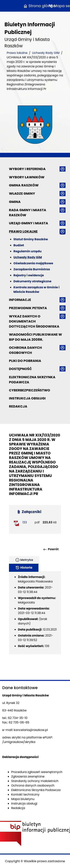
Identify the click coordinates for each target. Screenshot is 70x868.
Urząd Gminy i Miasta (29, 223)
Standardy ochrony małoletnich (35, 781)
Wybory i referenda (27, 169)
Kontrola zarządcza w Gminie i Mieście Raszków (36, 290)
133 (25, 522)
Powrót (51, 549)
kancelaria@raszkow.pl (31, 730)
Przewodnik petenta (28, 308)
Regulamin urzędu (27, 251)
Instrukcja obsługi (27, 398)
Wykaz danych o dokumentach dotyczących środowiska (34, 321)
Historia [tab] (24, 568)
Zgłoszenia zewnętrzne (28, 776)
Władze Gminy (22, 193)
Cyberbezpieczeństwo (29, 390)
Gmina (15, 202)
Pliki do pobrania (25, 361)
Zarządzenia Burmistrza (32, 269)
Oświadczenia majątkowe (33, 263)
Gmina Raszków (24, 185)
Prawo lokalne (17, 53)
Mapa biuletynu (23, 799)
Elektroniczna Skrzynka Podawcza (32, 380)
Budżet (19, 245)
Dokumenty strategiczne (32, 281)
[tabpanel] (35, 613)
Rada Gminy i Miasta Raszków (28, 212)
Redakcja (18, 406)
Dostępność (20, 369)
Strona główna (39, 6)
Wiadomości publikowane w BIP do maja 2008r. (35, 337)
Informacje (20, 300)
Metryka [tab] (24, 560)
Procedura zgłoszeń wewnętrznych (37, 772)
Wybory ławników (27, 177)
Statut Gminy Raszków (31, 239)
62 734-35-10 (18, 718)
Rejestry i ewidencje (29, 275)
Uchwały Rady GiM (46, 53)
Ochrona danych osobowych (25, 350)
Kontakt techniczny (25, 795)
